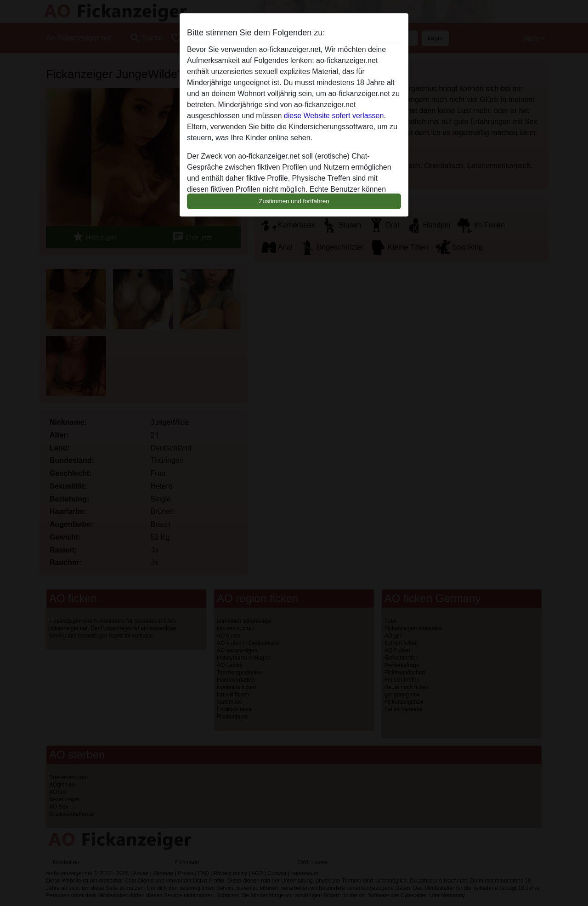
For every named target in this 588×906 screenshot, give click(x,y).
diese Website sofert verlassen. (335, 116)
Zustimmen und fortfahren (294, 201)
